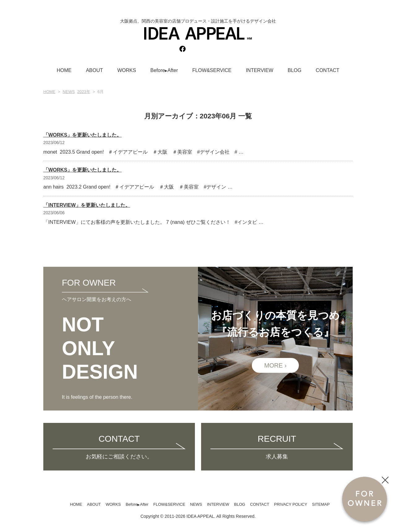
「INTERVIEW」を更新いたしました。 (87, 205)
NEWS (69, 92)
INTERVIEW (260, 70)
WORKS (127, 70)
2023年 (84, 92)
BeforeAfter (164, 70)
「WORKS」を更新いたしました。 (82, 135)
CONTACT (328, 70)
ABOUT (95, 70)
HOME (64, 70)
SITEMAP (321, 504)
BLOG (295, 70)
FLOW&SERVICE (212, 70)
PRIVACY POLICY (291, 504)
